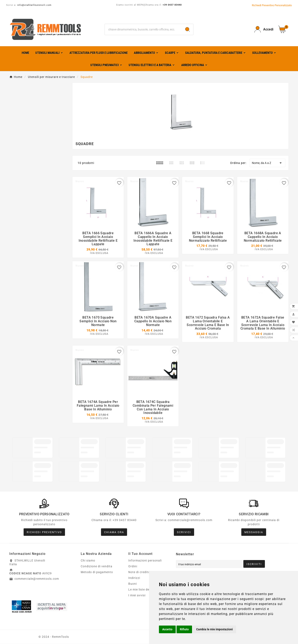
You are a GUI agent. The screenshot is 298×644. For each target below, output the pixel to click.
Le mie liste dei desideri (145, 590)
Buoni (133, 584)
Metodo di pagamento (97, 572)
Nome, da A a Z (267, 163)
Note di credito (139, 572)
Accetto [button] (167, 629)
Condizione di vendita (97, 567)
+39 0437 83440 (172, 5)
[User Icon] (264, 29)
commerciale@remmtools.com (37, 579)
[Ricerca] (143, 29)
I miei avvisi (137, 596)
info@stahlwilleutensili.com (34, 5)
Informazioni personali (145, 561)
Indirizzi (134, 578)
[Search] (187, 29)
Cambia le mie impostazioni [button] (214, 629)
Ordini (133, 567)
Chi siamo (88, 561)
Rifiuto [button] (184, 629)
